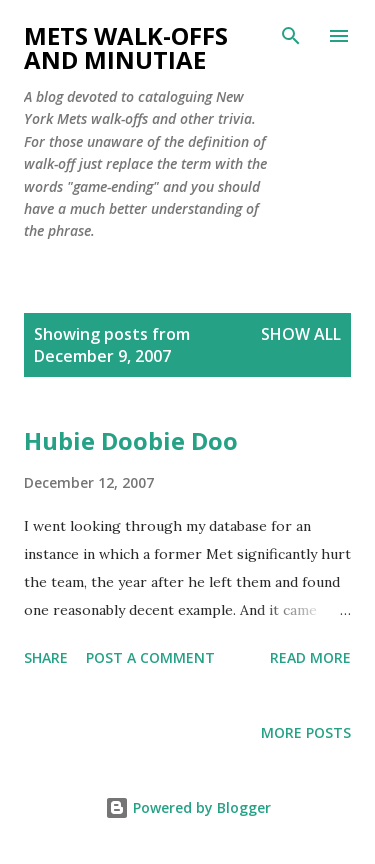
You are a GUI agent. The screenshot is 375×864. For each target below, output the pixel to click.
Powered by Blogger (188, 807)
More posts (306, 732)
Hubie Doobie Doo (131, 440)
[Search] (291, 36)
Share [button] (46, 657)
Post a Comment (150, 657)
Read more (310, 657)
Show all (301, 334)
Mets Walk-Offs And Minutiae (126, 47)
